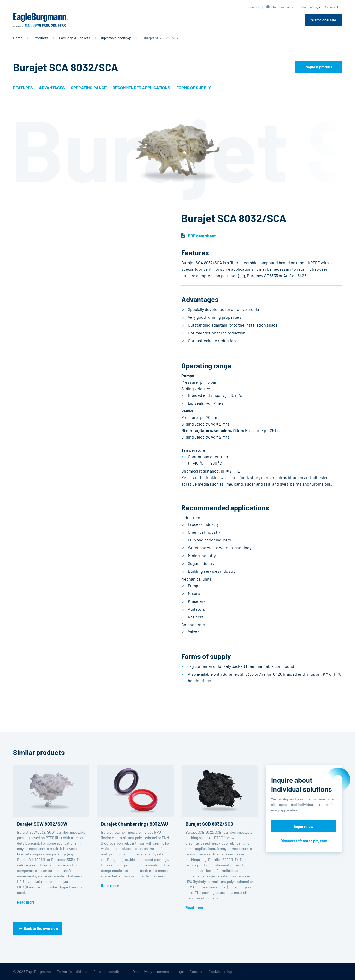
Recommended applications (141, 88)
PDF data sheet (202, 236)
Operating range (89, 88)
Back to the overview (41, 928)
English (318, 7)
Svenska (331, 7)
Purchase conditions (110, 972)
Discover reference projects (304, 841)
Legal (179, 972)
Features (23, 88)
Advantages (52, 88)
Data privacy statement (151, 972)
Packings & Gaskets (75, 38)
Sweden (306, 7)
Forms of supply (194, 88)
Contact (254, 7)
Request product (318, 67)
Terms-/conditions (72, 972)
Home (18, 38)
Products (41, 38)
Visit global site (324, 20)
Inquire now (304, 826)
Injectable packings (116, 38)
